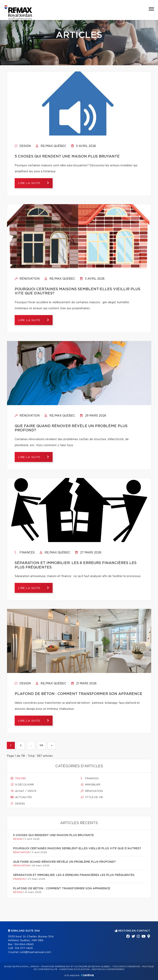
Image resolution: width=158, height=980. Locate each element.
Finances (25, 553)
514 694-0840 (24, 944)
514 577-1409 (24, 948)
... (31, 745)
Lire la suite (31, 183)
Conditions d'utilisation (74, 969)
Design (23, 146)
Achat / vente (23, 791)
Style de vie (92, 797)
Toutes (18, 778)
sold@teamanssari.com (35, 952)
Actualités (21, 797)
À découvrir (22, 785)
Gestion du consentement (108, 969)
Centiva (87, 975)
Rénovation (27, 279)
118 (41, 745)
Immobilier (91, 785)
